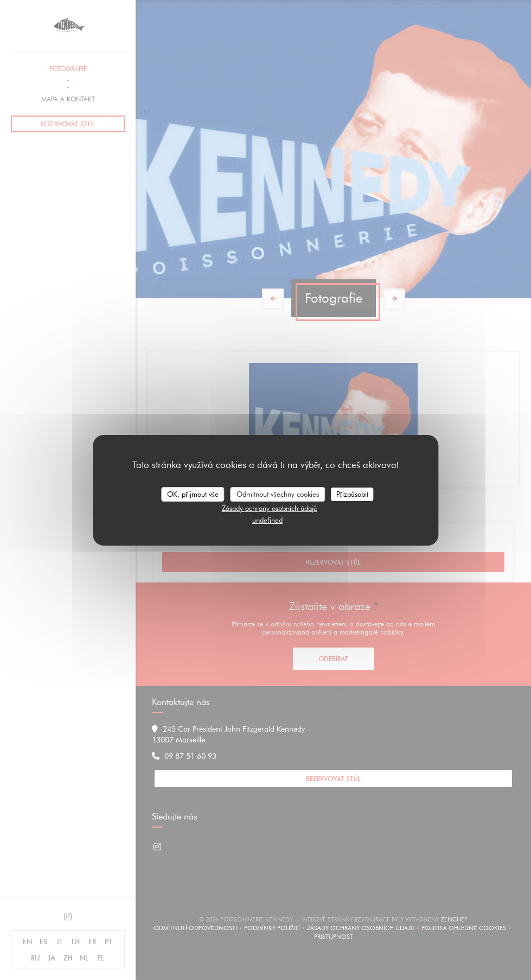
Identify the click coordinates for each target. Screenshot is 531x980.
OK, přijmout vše (193, 494)
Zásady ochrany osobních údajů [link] (270, 508)
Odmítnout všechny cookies (278, 494)
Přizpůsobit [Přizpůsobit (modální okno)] (352, 494)
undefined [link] (267, 520)
